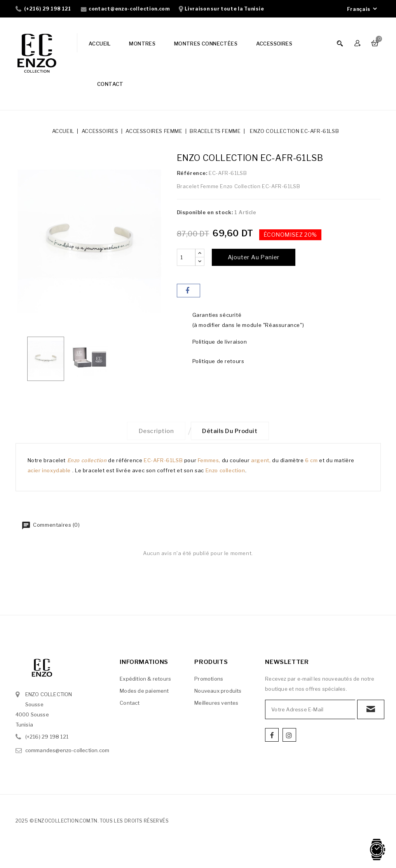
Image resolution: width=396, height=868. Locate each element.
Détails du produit (231, 431)
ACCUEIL (100, 44)
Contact (130, 704)
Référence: (192, 173)
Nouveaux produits (218, 692)
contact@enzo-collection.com (129, 9)
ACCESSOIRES (274, 44)
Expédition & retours (145, 680)
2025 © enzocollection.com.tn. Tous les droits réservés (92, 822)
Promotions (209, 680)
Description (155, 431)
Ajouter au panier (254, 257)
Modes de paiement (144, 692)
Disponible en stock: (205, 212)
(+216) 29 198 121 (47, 9)
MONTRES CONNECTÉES (206, 44)
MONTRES (142, 44)
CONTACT (110, 84)
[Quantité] (186, 257)
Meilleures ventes (216, 704)
